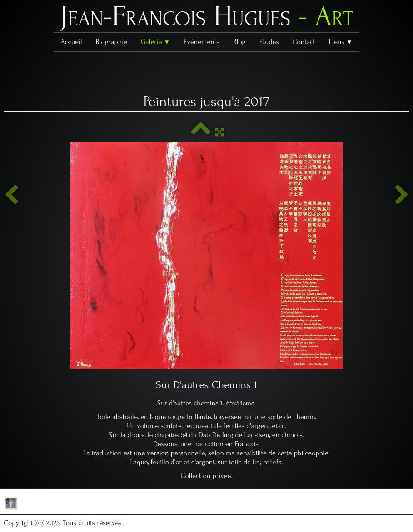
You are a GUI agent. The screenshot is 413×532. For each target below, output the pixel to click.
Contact (304, 42)
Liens (341, 42)
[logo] (206, 19)
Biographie (112, 42)
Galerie (155, 42)
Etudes (269, 42)
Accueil (71, 42)
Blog (239, 42)
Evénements (202, 42)
